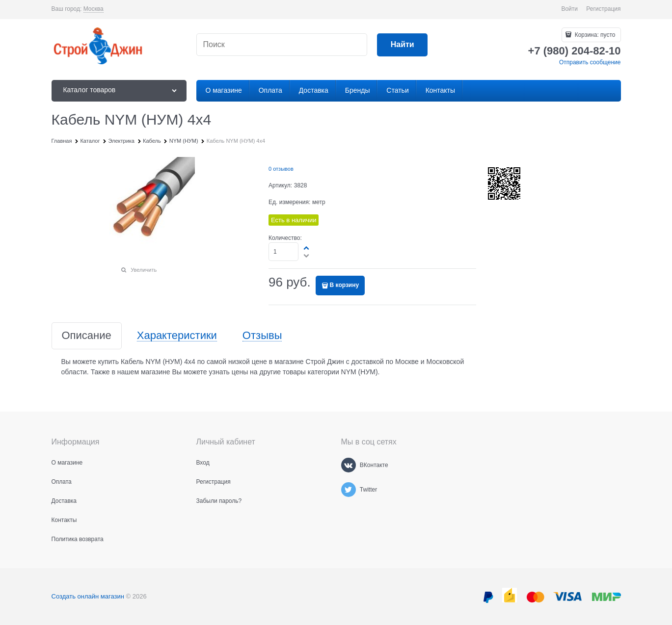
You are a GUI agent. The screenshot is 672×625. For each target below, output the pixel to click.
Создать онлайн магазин (88, 596)
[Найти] (402, 45)
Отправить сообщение (590, 62)
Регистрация (603, 9)
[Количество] (283, 252)
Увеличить (144, 270)
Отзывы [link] (262, 336)
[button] (307, 248)
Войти (569, 9)
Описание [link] (87, 336)
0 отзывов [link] (281, 169)
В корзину (345, 285)
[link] (94, 9)
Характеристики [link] (177, 336)
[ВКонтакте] (349, 465)
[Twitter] (349, 490)
